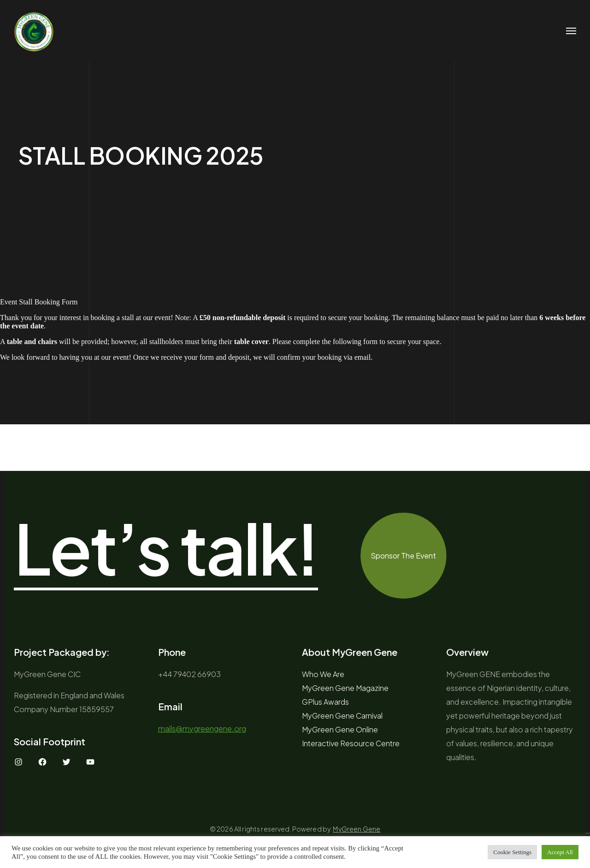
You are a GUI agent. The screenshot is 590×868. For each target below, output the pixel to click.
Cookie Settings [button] (512, 852)
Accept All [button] (560, 852)
